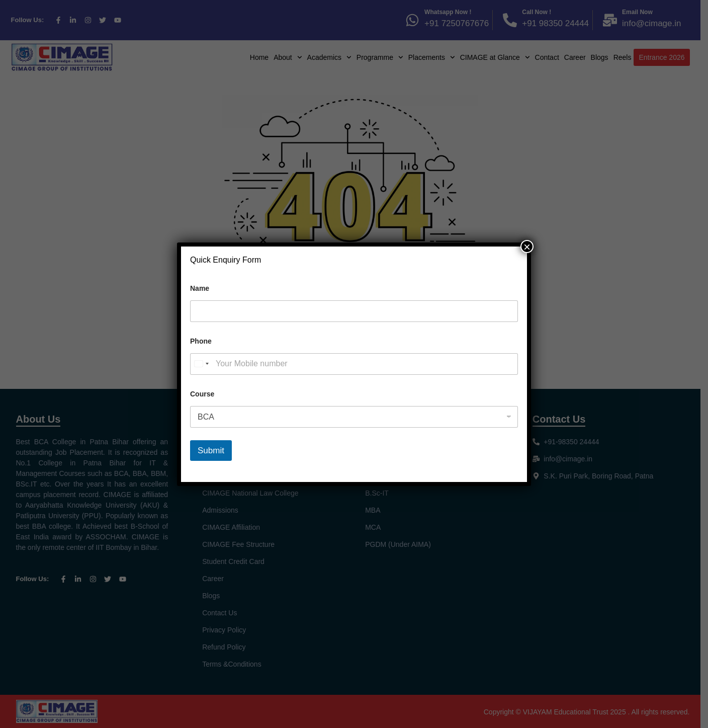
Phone (201, 341)
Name (200, 288)
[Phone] (354, 364)
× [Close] (527, 247)
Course (202, 394)
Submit (211, 451)
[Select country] (201, 364)
